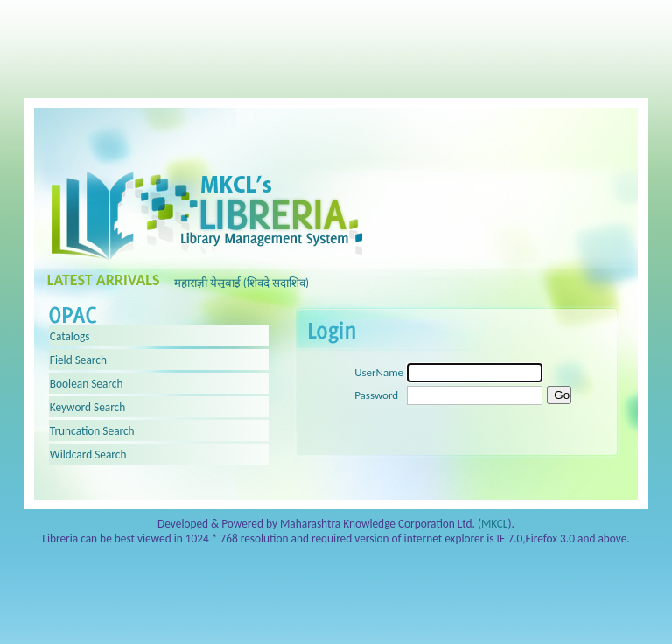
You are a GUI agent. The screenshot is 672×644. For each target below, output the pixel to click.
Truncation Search (92, 424)
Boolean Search (87, 377)
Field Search (78, 353)
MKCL (495, 517)
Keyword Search (87, 400)
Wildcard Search (88, 448)
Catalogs (70, 329)
